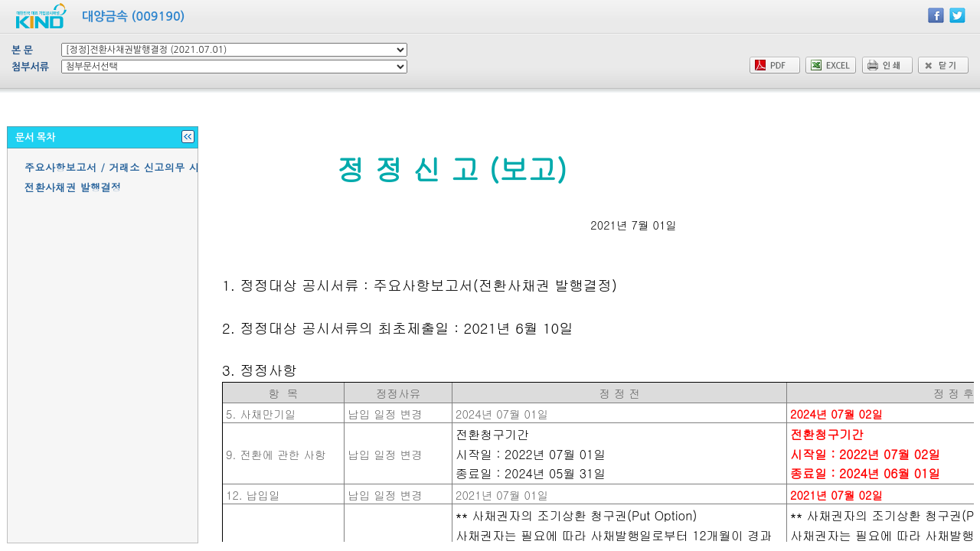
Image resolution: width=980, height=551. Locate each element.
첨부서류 (30, 67)
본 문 (22, 50)
